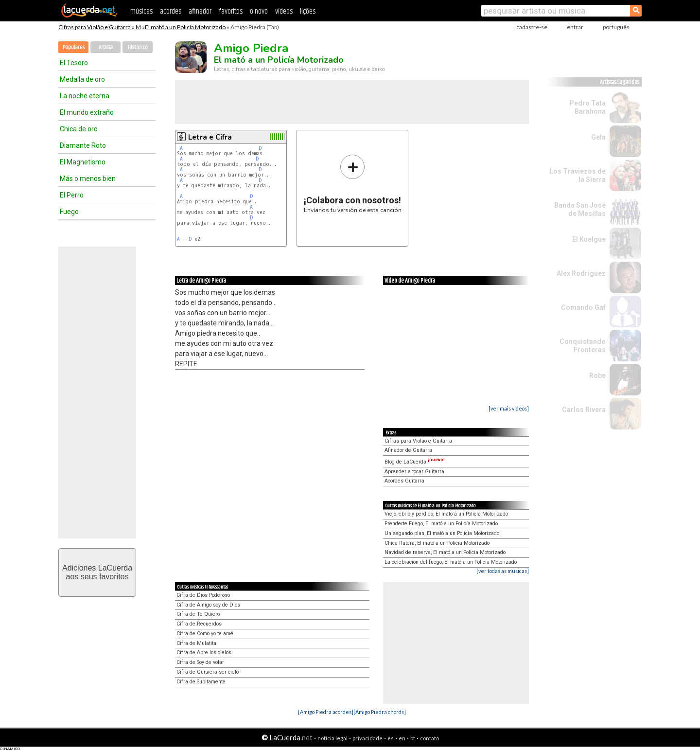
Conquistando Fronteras (583, 346)
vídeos (284, 11)
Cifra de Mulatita (196, 643)
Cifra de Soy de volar (200, 662)
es (391, 738)
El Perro (72, 195)
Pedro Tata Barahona (587, 107)
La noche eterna (85, 96)
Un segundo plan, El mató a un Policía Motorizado (442, 533)
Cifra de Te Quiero (198, 614)
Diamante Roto (83, 145)
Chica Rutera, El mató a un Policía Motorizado (437, 543)
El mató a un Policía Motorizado (185, 27)
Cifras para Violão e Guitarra (95, 27)
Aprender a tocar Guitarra (414, 472)
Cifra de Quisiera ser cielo (208, 672)
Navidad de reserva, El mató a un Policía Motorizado (445, 552)
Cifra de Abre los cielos (204, 653)
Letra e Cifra (210, 137)
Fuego (69, 212)
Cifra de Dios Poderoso (203, 595)
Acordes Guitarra (404, 481)
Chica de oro (79, 129)
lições (308, 11)
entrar (575, 27)
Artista (106, 47)
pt (413, 738)
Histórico (138, 47)
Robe (597, 375)
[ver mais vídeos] (509, 408)
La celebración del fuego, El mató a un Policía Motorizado (451, 562)
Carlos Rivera (584, 410)
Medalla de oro (82, 79)
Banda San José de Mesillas (580, 209)
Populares (74, 47)
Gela (598, 137)
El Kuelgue (589, 239)
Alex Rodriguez (581, 273)
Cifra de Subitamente (201, 682)
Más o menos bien (88, 179)
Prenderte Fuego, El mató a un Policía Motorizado (441, 524)
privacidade (367, 738)
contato (429, 738)
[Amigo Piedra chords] (380, 712)
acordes (171, 11)
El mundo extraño (87, 112)
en (402, 738)
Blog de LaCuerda (415, 462)
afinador (200, 11)
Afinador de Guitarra (408, 450)
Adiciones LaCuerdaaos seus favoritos (97, 572)
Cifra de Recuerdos (199, 624)
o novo (259, 11)
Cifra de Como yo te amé (205, 634)
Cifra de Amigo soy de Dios (208, 605)
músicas (141, 11)
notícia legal (332, 738)
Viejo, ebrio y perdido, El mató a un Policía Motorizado (446, 514)
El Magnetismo (83, 162)
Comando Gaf (583, 307)
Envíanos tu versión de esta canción (353, 184)
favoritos (231, 11)
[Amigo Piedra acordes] (326, 712)
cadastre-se (532, 27)
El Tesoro (74, 63)
